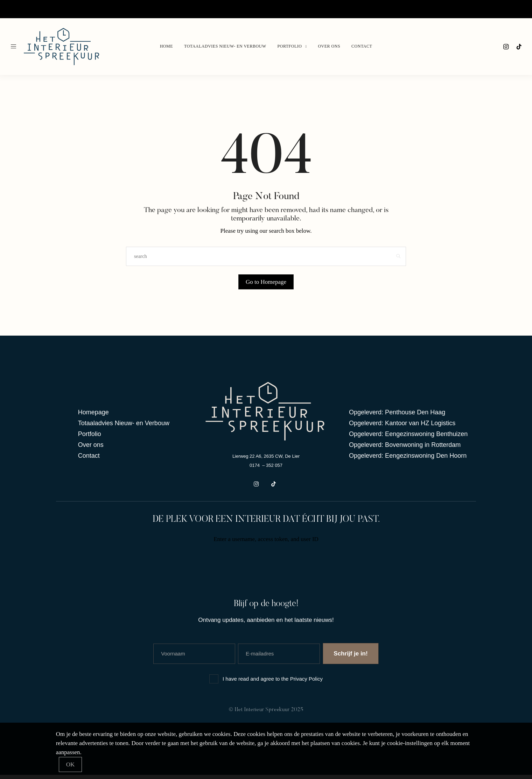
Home (15, 9)
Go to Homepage (266, 282)
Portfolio (116, 9)
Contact (165, 9)
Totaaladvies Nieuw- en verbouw (63, 9)
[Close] (71, 764)
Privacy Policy (306, 683)
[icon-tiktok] (519, 47)
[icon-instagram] (505, 47)
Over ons (141, 9)
